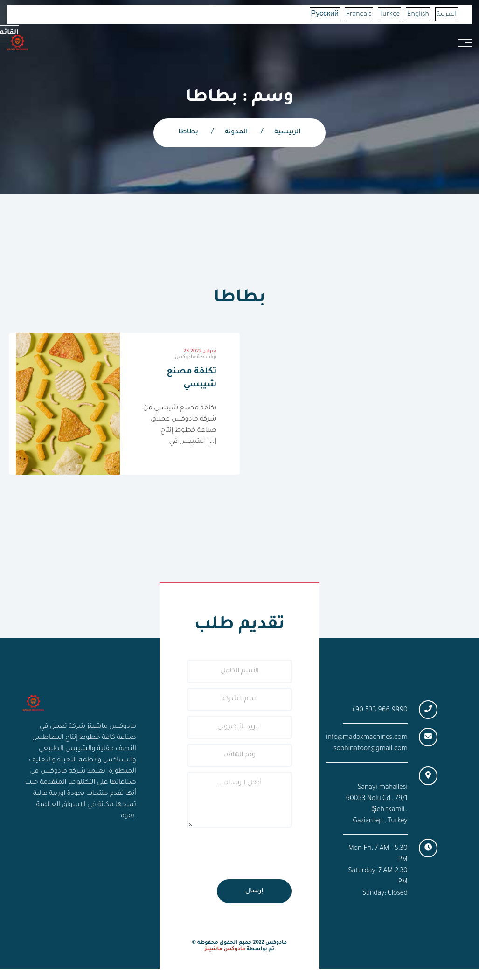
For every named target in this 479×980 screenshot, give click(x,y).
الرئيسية (287, 132)
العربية (447, 15)
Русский (325, 15)
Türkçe (389, 15)
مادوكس (196, 357)
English (418, 15)
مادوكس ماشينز (225, 949)
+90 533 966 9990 (380, 711)
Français (359, 15)
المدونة (236, 132)
